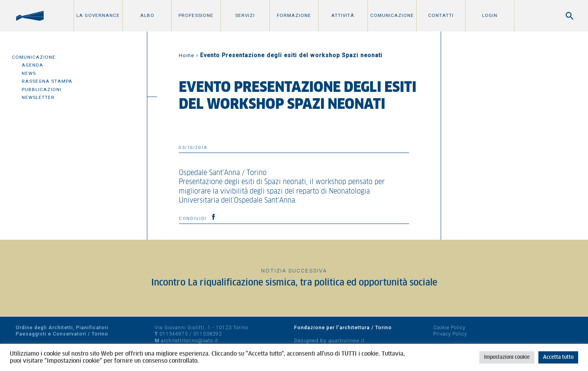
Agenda (32, 65)
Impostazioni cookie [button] (507, 357)
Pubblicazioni (42, 89)
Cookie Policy (449, 327)
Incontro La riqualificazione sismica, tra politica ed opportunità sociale (294, 283)
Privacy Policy (450, 334)
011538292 (208, 334)
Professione (196, 15)
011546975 (174, 334)
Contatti (441, 15)
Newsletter (38, 97)
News (29, 73)
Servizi (245, 15)
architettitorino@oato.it (190, 340)
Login (490, 15)
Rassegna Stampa (47, 81)
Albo (147, 15)
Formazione (294, 15)
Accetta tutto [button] (558, 357)
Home (186, 55)
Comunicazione (392, 15)
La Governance (98, 15)
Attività (343, 15)
